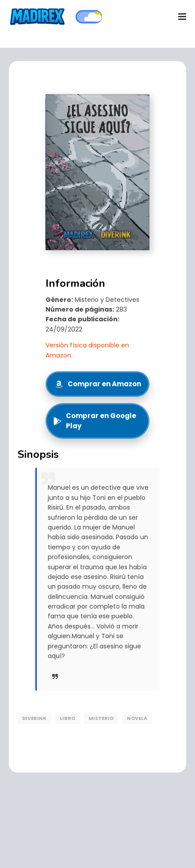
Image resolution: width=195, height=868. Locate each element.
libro (67, 718)
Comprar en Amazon (98, 384)
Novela (137, 718)
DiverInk (34, 718)
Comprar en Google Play (95, 421)
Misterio (101, 718)
